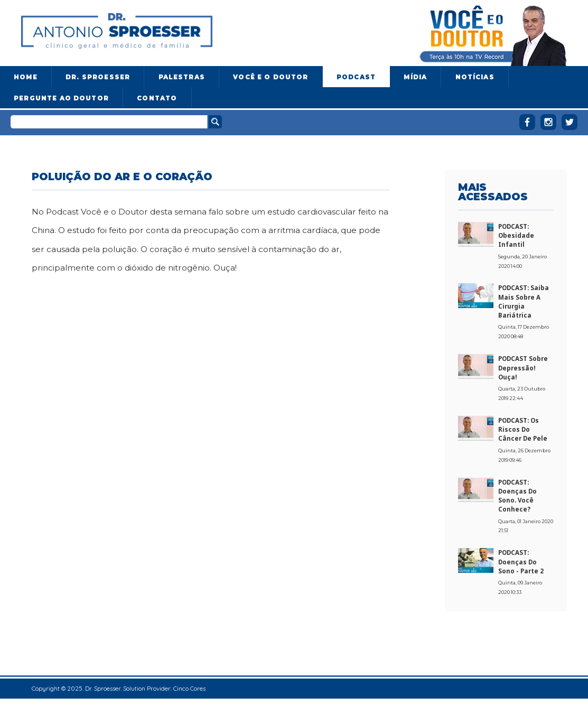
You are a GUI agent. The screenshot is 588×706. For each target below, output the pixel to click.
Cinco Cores (189, 688)
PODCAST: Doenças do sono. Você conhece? (517, 496)
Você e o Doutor (270, 77)
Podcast (356, 77)
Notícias (475, 77)
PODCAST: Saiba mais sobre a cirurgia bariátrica (524, 301)
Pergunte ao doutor (61, 98)
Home (26, 77)
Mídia (415, 77)
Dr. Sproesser (98, 77)
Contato (157, 98)
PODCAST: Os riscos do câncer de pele (523, 430)
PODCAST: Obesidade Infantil (516, 236)
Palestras (182, 77)
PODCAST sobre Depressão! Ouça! (523, 368)
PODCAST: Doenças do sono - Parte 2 (521, 562)
